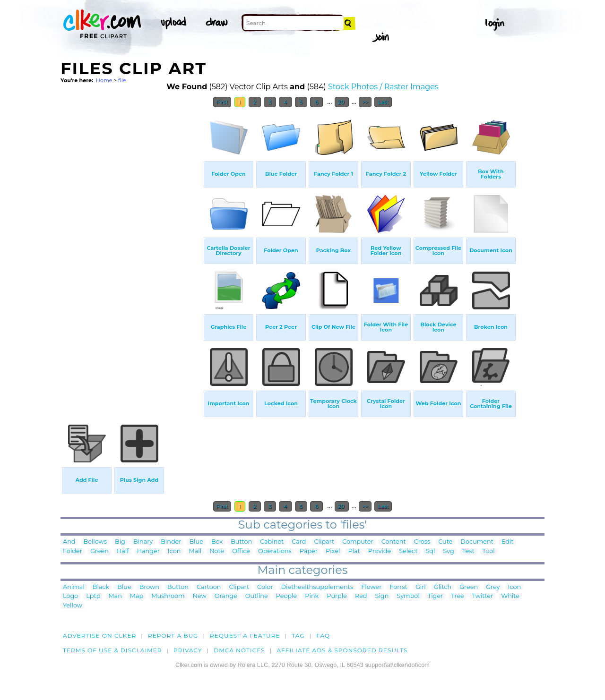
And (69, 542)
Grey (493, 587)
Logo (70, 596)
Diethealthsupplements (317, 587)
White (510, 596)
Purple (337, 596)
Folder (73, 551)
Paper (309, 551)
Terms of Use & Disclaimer (112, 650)
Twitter (483, 596)
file (122, 80)
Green (99, 551)
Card (299, 542)
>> (365, 102)
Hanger (148, 551)
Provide (380, 551)
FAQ (323, 636)
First (222, 102)
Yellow (73, 606)
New (200, 596)
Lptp (93, 596)
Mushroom (168, 596)
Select (408, 551)
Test (468, 551)
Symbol (408, 596)
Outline (257, 596)
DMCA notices (239, 650)
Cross (422, 542)
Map (137, 596)
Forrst (398, 587)
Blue (196, 542)
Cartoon (209, 587)
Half (123, 551)
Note (217, 551)
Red (361, 596)
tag (298, 636)
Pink (312, 596)
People (287, 596)
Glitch (443, 587)
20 (342, 102)
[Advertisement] (131, 254)
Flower (371, 587)
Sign (382, 596)
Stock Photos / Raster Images (383, 87)
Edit (508, 542)
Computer (358, 542)
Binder (171, 542)
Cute (445, 542)
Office (241, 551)
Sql (431, 551)
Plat (354, 551)
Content (394, 542)
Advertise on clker (99, 636)
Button (241, 542)
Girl (421, 587)
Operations (275, 551)
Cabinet (272, 542)
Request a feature (245, 636)
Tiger (435, 596)
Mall (195, 551)
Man (115, 596)
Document (477, 542)
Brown (149, 587)
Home (104, 80)
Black (101, 587)
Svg (449, 551)
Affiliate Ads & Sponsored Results (342, 650)
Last (383, 102)
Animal (74, 587)
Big (120, 542)
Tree (458, 596)
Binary (143, 542)
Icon (174, 551)
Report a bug (173, 636)
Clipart (324, 542)
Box (217, 542)
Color (265, 587)
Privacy (188, 650)
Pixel (333, 551)
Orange (226, 596)
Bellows (95, 542)
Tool (489, 551)
